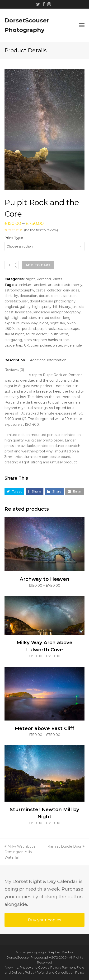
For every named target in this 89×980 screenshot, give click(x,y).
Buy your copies (45, 920)
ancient (40, 285)
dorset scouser (63, 296)
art (50, 285)
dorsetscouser (16, 301)
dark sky (11, 296)
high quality (42, 307)
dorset (44, 296)
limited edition (50, 318)
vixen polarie (41, 345)
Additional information (48, 360)
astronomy (73, 285)
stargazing (13, 340)
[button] (82, 25)
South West (58, 334)
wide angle (73, 345)
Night (30, 279)
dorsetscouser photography (53, 301)
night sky (57, 323)
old (18, 329)
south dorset (36, 334)
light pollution (25, 318)
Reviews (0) (14, 370)
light (8, 318)
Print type (14, 238)
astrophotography (19, 290)
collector (54, 290)
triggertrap (13, 345)
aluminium (24, 285)
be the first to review (41, 230)
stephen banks (45, 340)
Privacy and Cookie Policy (40, 967)
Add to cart (38, 265)
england (11, 307)
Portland (44, 279)
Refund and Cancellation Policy (61, 972)
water (57, 345)
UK (26, 345)
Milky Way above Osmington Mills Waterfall (20, 852)
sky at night (14, 334)
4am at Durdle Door (66, 846)
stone (64, 340)
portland (29, 329)
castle (41, 290)
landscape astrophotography (57, 312)
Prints (57, 279)
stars (28, 340)
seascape (72, 329)
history (65, 307)
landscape (23, 312)
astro (59, 285)
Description (15, 360)
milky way (30, 323)
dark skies (71, 290)
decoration (28, 296)
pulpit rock (46, 329)
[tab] (15, 360)
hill (55, 307)
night (44, 323)
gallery (25, 307)
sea (59, 329)
